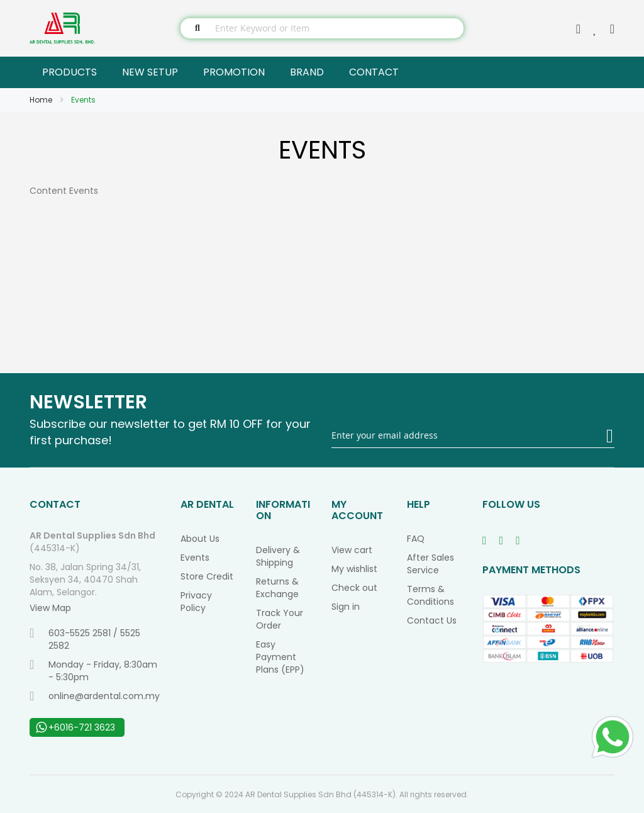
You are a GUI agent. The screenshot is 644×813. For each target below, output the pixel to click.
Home (42, 100)
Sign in (346, 607)
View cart (352, 550)
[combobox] (322, 28)
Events (195, 558)
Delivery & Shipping (278, 556)
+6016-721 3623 (75, 727)
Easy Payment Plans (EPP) (280, 657)
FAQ (416, 539)
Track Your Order (280, 619)
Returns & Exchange (277, 588)
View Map (50, 608)
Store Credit (207, 576)
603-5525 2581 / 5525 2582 (85, 639)
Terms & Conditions (430, 595)
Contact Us (432, 620)
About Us (200, 539)
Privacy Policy (196, 602)
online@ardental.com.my (95, 696)
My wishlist (354, 569)
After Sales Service (430, 564)
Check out (354, 588)
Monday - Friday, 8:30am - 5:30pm (93, 671)
